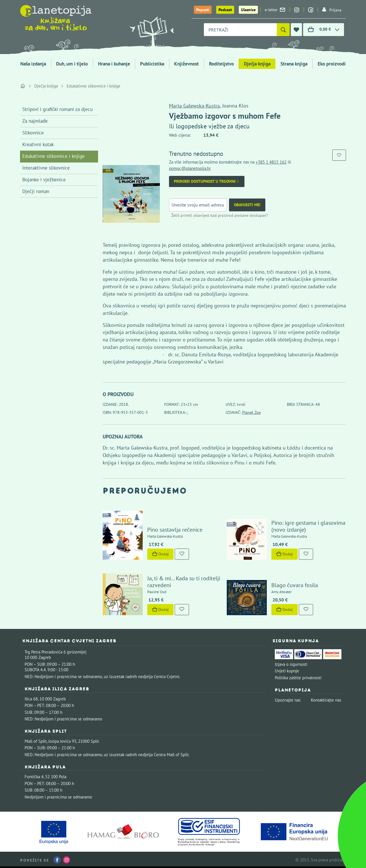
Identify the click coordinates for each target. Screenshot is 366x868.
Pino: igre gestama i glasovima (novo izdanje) (308, 526)
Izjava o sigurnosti (291, 664)
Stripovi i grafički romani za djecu (57, 109)
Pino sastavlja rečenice (175, 530)
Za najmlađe (35, 121)
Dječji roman (36, 191)
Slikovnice (33, 133)
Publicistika (152, 64)
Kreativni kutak (38, 144)
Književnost (186, 64)
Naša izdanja (33, 64)
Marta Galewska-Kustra (194, 106)
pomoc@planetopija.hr (190, 168)
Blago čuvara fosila (295, 585)
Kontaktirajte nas (326, 700)
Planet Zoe (251, 412)
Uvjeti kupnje (287, 671)
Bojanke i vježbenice (44, 180)
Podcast (225, 10)
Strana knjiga (294, 64)
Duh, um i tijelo (72, 64)
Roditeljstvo (221, 64)
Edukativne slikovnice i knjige (94, 86)
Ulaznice (248, 10)
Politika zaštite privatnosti (298, 678)
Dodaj (160, 554)
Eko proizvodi (332, 64)
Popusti (203, 10)
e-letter (275, 10)
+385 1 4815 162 (271, 162)
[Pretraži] (283, 30)
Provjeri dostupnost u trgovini (207, 181)
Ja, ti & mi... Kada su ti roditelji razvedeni (184, 582)
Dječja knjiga (257, 64)
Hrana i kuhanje (114, 64)
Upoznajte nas (288, 700)
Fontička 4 (34, 777)
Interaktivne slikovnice (46, 168)
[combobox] (240, 30)
